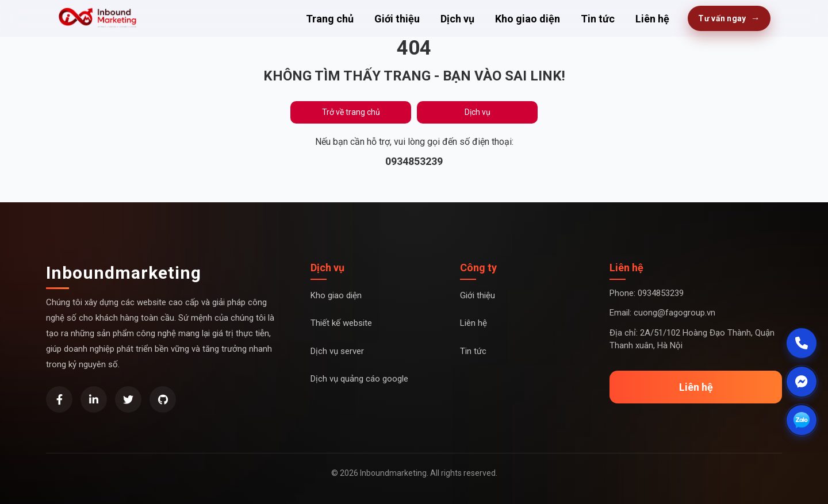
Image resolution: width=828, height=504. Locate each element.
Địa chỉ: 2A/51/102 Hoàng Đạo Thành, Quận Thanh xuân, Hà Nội (692, 339)
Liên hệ (652, 19)
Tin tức (598, 19)
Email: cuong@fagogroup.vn (662, 313)
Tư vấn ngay (729, 18)
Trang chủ (330, 19)
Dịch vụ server (337, 351)
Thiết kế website (341, 323)
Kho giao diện (528, 19)
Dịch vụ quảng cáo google (359, 379)
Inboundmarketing (124, 273)
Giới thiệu (397, 19)
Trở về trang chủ (351, 112)
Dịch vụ (457, 19)
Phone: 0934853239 (647, 293)
